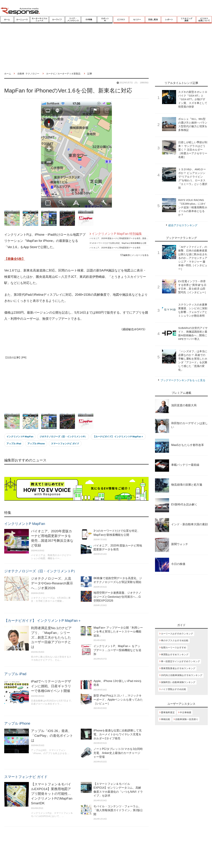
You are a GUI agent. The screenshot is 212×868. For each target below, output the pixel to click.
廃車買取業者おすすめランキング (178, 668)
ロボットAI (105, 19)
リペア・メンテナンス (73, 19)
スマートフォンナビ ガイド (65, 444)
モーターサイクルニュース (39, 19)
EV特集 (89, 19)
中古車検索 (186, 712)
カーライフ (57, 19)
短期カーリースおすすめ (174, 647)
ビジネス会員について (204, 19)
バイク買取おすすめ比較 (174, 689)
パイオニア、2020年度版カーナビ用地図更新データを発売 (115, 248)
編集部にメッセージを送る (135, 255)
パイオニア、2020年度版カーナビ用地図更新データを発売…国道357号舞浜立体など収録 (128, 238)
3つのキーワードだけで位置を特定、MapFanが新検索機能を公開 (118, 243)
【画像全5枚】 (15, 259)
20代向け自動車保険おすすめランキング (182, 675)
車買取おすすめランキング (175, 655)
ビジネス (121, 19)
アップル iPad (14, 444)
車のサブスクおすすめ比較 (175, 640)
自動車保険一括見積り (187, 719)
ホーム (7, 19)
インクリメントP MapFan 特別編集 (117, 234)
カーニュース (22, 19)
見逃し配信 (153, 19)
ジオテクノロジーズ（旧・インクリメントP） (63, 437)
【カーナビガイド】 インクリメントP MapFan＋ (118, 437)
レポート (169, 19)
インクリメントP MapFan (20, 437)
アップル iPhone (36, 444)
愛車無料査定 (168, 712)
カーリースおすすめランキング (177, 634)
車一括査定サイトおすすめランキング (180, 661)
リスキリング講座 (186, 19)
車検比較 (166, 719)
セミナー (137, 19)
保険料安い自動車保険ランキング (178, 682)
